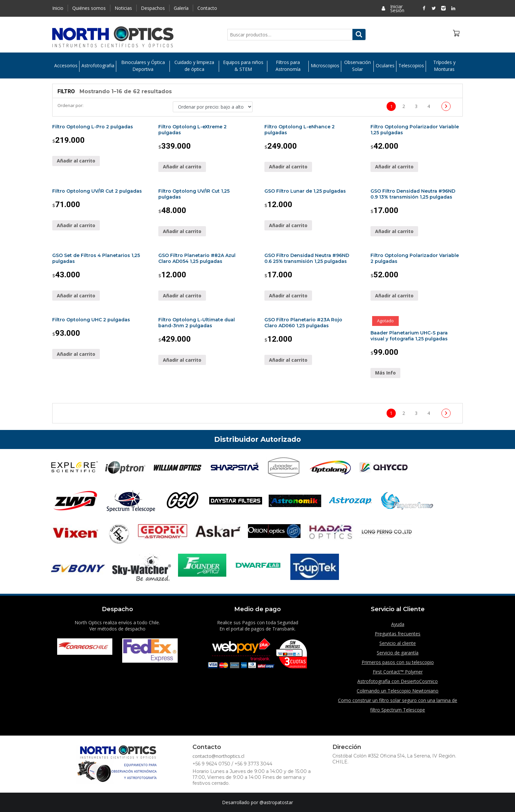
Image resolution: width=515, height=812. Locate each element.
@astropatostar (276, 802)
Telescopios (411, 66)
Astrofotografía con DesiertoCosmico (398, 681)
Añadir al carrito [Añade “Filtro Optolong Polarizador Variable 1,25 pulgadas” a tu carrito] (394, 167)
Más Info (385, 373)
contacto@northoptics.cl (218, 756)
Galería (181, 8)
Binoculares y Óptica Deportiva (143, 66)
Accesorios (66, 66)
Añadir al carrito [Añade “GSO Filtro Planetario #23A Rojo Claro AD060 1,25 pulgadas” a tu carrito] (288, 360)
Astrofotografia (98, 66)
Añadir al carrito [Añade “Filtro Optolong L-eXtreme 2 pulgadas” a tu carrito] (182, 167)
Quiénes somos (89, 8)
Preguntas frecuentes (398, 634)
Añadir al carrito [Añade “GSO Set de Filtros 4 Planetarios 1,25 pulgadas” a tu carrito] (76, 296)
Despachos (153, 8)
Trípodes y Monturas (444, 66)
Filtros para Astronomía (288, 66)
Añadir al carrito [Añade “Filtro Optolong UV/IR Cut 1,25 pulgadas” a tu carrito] (182, 231)
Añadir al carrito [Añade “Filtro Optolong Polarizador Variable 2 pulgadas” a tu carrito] (394, 296)
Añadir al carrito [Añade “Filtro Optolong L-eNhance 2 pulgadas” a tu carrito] (288, 167)
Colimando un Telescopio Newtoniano (398, 691)
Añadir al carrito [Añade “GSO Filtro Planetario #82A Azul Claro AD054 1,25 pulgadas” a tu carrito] (182, 296)
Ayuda (398, 624)
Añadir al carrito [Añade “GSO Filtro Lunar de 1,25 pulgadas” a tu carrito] (288, 225)
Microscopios (325, 66)
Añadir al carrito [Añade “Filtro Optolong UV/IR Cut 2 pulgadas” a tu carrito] (76, 225)
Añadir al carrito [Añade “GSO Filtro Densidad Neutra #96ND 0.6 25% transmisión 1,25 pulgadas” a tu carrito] (288, 296)
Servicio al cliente (398, 643)
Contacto (207, 8)
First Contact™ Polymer (398, 672)
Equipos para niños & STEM (243, 66)
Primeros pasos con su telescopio (398, 662)
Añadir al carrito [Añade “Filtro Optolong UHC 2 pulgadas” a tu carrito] (76, 354)
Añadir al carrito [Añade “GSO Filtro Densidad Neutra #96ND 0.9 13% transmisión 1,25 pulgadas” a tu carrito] (394, 231)
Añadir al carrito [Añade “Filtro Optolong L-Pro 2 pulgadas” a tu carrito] (76, 161)
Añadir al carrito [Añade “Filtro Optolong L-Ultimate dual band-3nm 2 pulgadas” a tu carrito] (182, 360)
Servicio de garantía (398, 653)
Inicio (58, 8)
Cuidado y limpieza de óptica (194, 66)
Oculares (385, 66)
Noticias (123, 8)
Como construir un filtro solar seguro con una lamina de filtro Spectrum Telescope (398, 705)
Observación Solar (358, 66)
